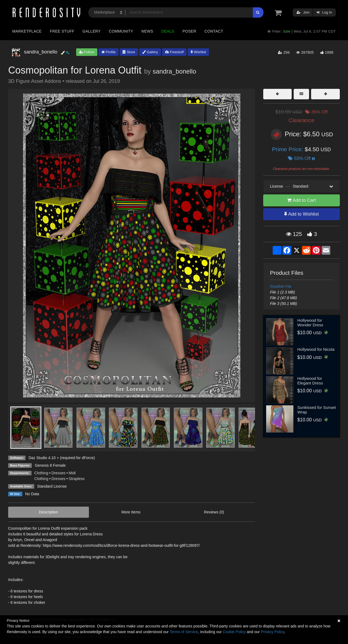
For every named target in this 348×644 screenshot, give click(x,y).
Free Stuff (62, 31)
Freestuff (174, 52)
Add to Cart (302, 200)
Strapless (77, 479)
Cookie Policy (234, 632)
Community (121, 31)
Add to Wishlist (301, 214)
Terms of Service (184, 632)
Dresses (58, 473)
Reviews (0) (214, 512)
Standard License (52, 486)
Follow (87, 52)
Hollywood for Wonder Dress (310, 323)
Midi (72, 473)
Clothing (41, 473)
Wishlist (198, 52)
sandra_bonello (175, 71)
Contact (214, 31)
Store (129, 52)
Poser (189, 31)
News (147, 31)
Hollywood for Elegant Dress (310, 381)
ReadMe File (281, 286)
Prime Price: (288, 149)
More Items (131, 512)
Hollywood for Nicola (316, 349)
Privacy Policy (272, 632)
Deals (168, 31)
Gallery (91, 31)
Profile (108, 52)
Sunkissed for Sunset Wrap (317, 410)
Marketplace (27, 31)
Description (48, 512)
